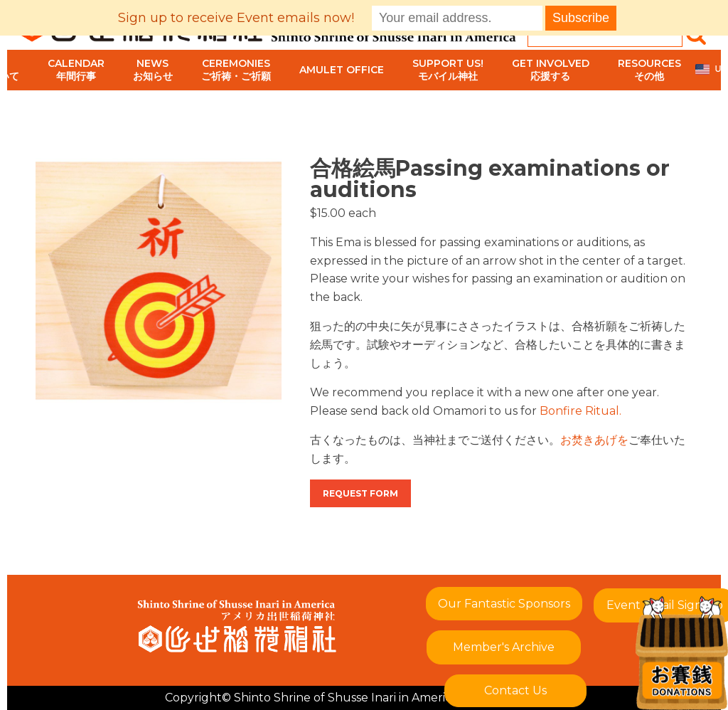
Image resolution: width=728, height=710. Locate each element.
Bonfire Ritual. (580, 411)
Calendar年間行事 (76, 70)
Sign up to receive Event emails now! (236, 18)
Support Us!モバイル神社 (448, 70)
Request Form (360, 493)
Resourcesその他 (649, 70)
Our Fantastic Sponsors (504, 604)
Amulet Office (342, 70)
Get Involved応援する (551, 70)
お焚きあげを (594, 440)
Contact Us (515, 690)
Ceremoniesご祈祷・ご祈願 (236, 70)
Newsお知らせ (153, 70)
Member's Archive (504, 647)
